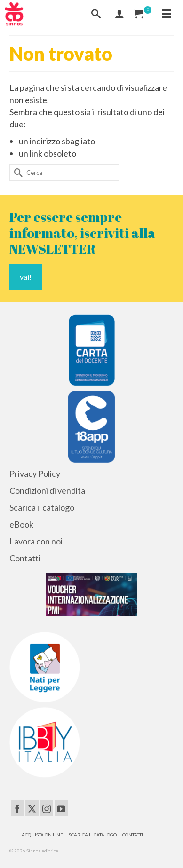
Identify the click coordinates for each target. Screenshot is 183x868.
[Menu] (167, 14)
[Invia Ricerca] (16, 172)
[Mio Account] (119, 14)
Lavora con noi (36, 541)
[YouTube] (61, 808)
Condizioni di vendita (47, 490)
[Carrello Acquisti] (143, 14)
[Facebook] (17, 808)
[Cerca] (96, 14)
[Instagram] (47, 808)
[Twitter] (32, 808)
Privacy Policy (35, 473)
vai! (26, 277)
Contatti (25, 558)
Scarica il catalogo (42, 507)
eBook (21, 524)
